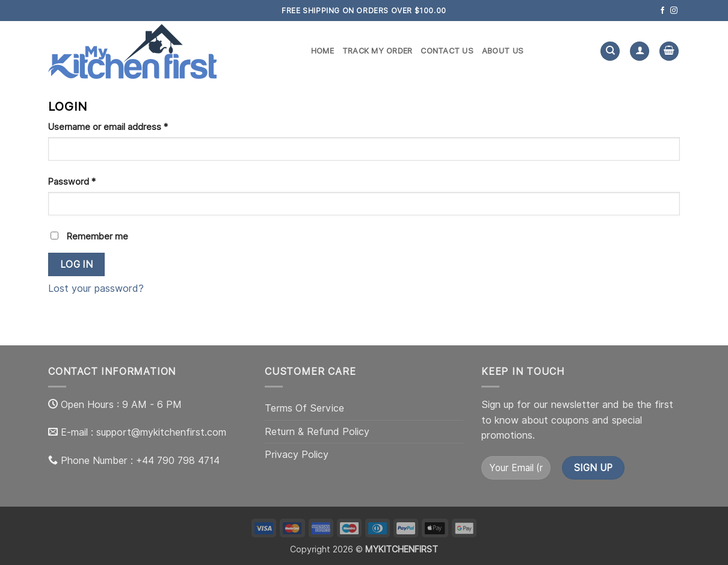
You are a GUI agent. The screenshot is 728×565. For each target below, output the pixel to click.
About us (503, 51)
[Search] (610, 51)
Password (90, 181)
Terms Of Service (304, 408)
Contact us (447, 51)
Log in (77, 264)
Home (322, 51)
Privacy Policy (297, 455)
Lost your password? (96, 289)
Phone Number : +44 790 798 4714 (140, 461)
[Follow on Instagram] (674, 11)
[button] (669, 51)
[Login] (640, 51)
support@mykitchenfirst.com (161, 432)
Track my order (378, 51)
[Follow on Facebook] (662, 11)
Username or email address (126, 126)
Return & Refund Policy (317, 432)
